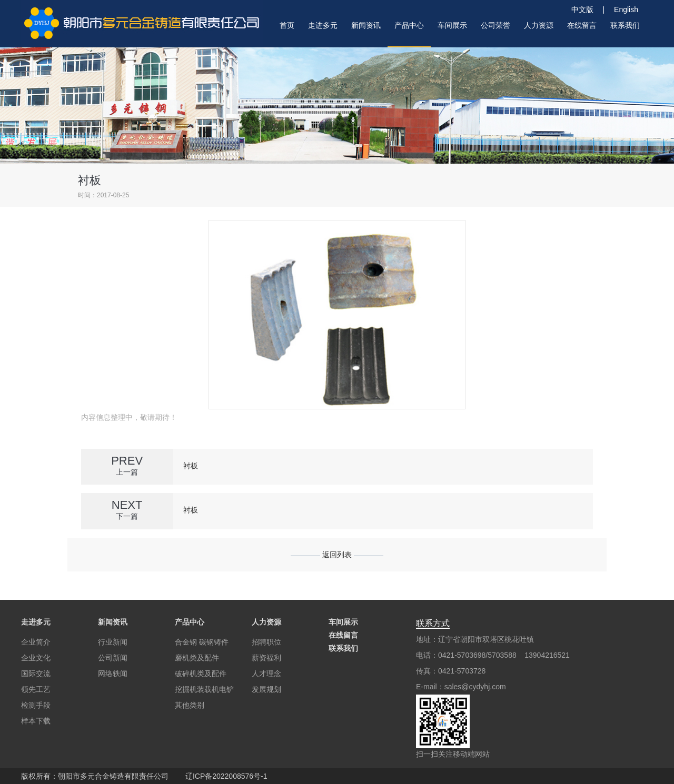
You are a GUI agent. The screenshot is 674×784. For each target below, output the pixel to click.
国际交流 (36, 674)
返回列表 (337, 555)
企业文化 (36, 658)
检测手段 (36, 705)
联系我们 (343, 648)
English (626, 9)
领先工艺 (36, 689)
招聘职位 (266, 642)
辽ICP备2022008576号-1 (226, 776)
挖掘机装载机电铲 (204, 689)
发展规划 (266, 689)
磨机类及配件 (197, 658)
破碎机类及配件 (201, 674)
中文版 (586, 9)
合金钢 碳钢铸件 (202, 642)
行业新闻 (113, 642)
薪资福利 (266, 658)
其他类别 (190, 705)
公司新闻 (113, 658)
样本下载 (36, 721)
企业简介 (36, 642)
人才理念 (266, 674)
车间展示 (343, 622)
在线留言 (343, 635)
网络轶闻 (113, 674)
